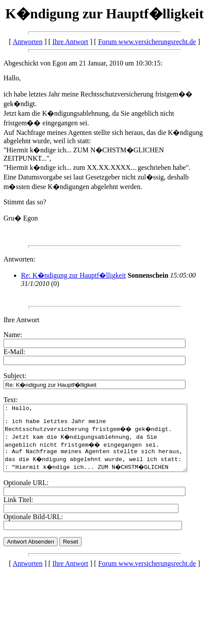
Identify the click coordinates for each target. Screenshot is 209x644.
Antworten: (19, 259)
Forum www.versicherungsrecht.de (147, 42)
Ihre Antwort (70, 42)
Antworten (27, 42)
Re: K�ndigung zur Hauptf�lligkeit (73, 275)
